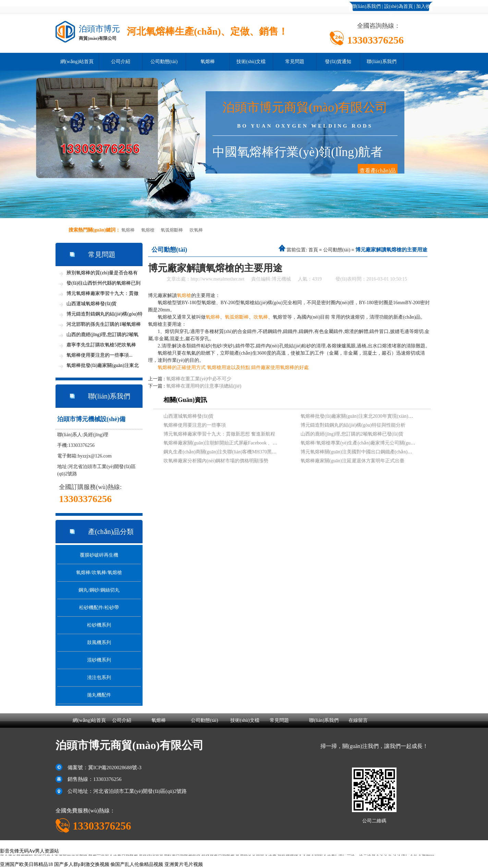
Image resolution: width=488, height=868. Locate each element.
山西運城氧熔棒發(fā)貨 (91, 304)
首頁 (313, 250)
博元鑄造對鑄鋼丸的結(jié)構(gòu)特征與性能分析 (353, 425)
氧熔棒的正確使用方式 (182, 367)
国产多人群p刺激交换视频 (82, 864)
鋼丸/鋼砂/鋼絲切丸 (99, 590)
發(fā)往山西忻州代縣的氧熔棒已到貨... (103, 284)
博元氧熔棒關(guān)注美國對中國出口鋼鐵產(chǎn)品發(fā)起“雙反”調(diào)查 (382, 452)
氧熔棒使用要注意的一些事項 (195, 425)
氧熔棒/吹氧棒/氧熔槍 (99, 573)
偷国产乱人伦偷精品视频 (137, 864)
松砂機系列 (99, 625)
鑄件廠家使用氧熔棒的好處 (280, 367)
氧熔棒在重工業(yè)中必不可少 (199, 379)
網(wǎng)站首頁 (77, 62)
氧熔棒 (208, 62)
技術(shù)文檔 (251, 62)
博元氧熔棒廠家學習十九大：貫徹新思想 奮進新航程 (219, 434)
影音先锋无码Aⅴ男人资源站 (29, 851)
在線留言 (358, 720)
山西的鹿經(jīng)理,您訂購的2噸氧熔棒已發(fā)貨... (102, 336)
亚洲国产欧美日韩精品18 (26, 864)
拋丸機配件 (99, 695)
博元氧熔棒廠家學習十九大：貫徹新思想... (102, 295)
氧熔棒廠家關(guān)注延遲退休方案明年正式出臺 (352, 461)
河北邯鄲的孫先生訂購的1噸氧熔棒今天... (104, 326)
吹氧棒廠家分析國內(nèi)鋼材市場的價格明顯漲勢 (216, 461)
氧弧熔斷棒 (172, 230)
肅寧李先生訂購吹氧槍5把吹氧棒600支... (101, 346)
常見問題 (295, 62)
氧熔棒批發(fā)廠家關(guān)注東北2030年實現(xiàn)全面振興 (364, 416)
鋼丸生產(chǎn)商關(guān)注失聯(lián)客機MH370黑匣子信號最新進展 (237, 452)
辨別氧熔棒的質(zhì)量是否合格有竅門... (102, 274)
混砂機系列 (99, 660)
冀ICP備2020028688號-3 (115, 768)
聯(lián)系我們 (366, 6)
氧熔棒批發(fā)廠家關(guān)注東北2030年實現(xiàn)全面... (103, 367)
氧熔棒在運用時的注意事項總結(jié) (204, 386)
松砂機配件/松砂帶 (99, 608)
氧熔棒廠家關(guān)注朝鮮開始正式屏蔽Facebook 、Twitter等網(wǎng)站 (239, 443)
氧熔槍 (148, 230)
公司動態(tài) (164, 62)
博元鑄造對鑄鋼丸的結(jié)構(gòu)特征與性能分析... (105, 315)
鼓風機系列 (99, 643)
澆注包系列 (99, 677)
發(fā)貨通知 (338, 62)
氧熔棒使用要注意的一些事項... (100, 355)
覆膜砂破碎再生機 (99, 555)
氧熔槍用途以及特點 (229, 367)
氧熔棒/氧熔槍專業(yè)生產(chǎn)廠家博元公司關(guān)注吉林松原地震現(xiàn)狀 (386, 443)
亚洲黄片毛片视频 (184, 864)
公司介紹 (121, 62)
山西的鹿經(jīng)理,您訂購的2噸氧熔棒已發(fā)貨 (352, 434)
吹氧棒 (196, 230)
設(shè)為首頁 (399, 6)
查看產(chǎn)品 (378, 171)
